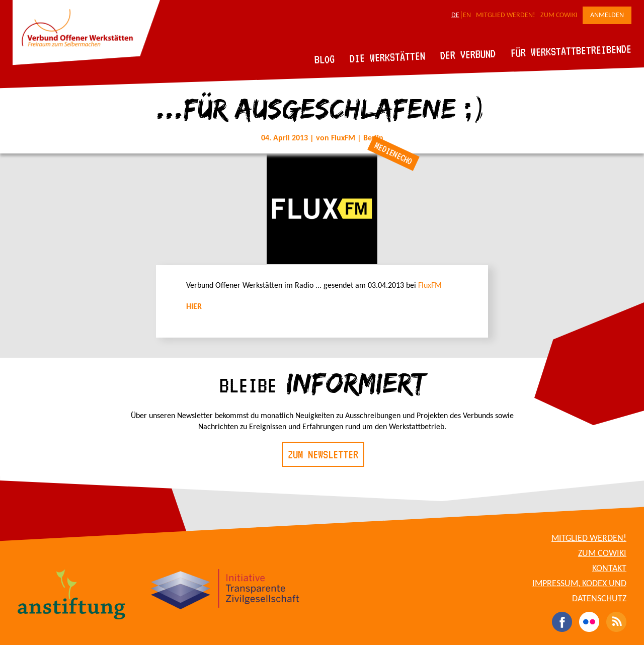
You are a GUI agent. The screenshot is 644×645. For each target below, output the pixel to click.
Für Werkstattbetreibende (571, 50)
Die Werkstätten (388, 57)
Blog (325, 59)
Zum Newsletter (323, 454)
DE (455, 15)
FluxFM (430, 286)
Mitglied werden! (506, 15)
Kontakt (609, 569)
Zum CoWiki (559, 15)
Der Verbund (468, 54)
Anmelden (607, 15)
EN (467, 15)
